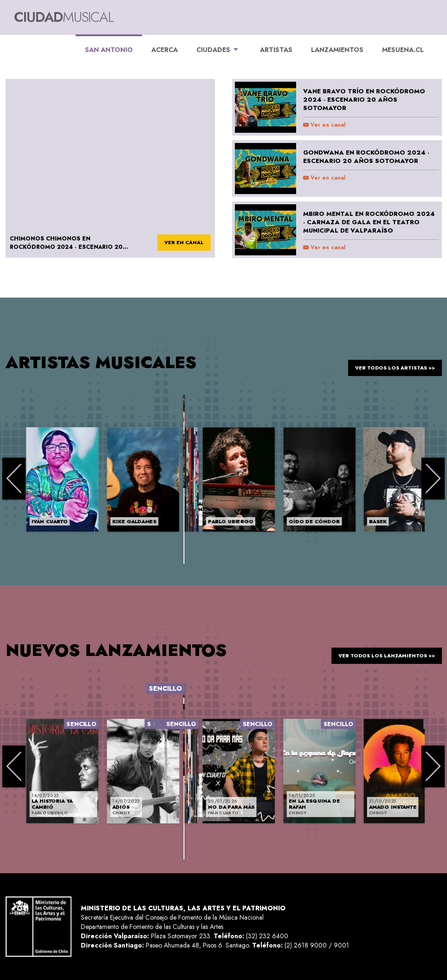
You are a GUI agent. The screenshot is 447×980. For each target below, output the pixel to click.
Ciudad (64, 17)
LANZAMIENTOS (337, 50)
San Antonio (109, 44)
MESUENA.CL (403, 50)
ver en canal (179, 243)
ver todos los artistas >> (387, 362)
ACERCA (165, 50)
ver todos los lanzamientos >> (378, 650)
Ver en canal (324, 125)
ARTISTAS (276, 50)
